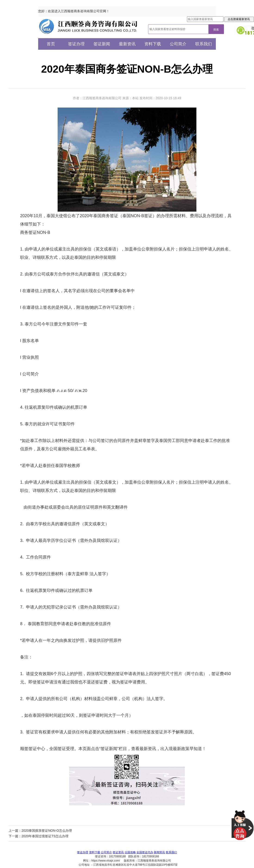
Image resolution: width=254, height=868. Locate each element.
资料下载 (153, 44)
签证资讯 (118, 852)
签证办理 (76, 44)
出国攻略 (130, 852)
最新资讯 (127, 44)
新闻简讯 (159, 852)
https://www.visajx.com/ (106, 861)
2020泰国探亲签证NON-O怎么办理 (47, 831)
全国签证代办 (145, 852)
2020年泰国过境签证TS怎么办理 (45, 836)
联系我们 (204, 44)
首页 (51, 44)
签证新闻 (102, 44)
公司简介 (178, 44)
